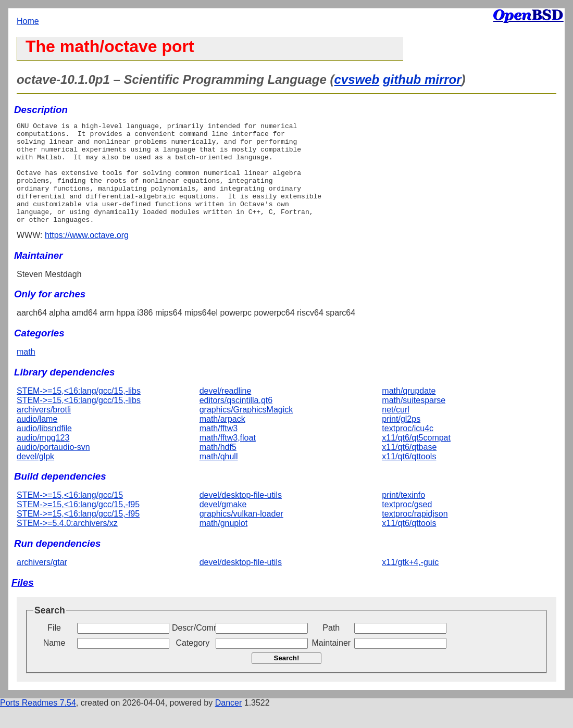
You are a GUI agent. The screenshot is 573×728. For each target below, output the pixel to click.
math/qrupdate (409, 411)
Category (192, 663)
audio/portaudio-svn (53, 467)
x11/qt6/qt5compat (416, 458)
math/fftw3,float (228, 458)
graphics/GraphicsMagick (246, 430)
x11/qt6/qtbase (409, 467)
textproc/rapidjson (415, 534)
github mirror (422, 79)
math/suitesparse (414, 421)
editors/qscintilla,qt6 (236, 421)
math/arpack (222, 439)
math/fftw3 (219, 449)
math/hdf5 (218, 467)
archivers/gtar (42, 582)
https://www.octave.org (87, 255)
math (26, 372)
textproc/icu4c (408, 449)
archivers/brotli (44, 430)
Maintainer (331, 663)
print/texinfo (403, 515)
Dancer (229, 723)
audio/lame (37, 439)
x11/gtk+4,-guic (410, 582)
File (54, 648)
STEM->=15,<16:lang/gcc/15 (70, 515)
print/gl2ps (401, 439)
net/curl (395, 430)
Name (54, 663)
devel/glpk (35, 477)
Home (28, 21)
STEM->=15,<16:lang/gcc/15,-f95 (78, 525)
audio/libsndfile (44, 449)
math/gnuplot (224, 543)
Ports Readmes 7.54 (38, 723)
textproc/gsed (407, 525)
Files (23, 603)
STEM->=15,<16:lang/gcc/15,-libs (79, 411)
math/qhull (219, 477)
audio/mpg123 (43, 458)
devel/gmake (223, 525)
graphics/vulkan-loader (241, 534)
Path (331, 648)
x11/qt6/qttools (409, 477)
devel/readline (226, 411)
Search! (287, 678)
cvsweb (357, 79)
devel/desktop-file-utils (241, 515)
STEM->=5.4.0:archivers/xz (67, 543)
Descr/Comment (193, 648)
